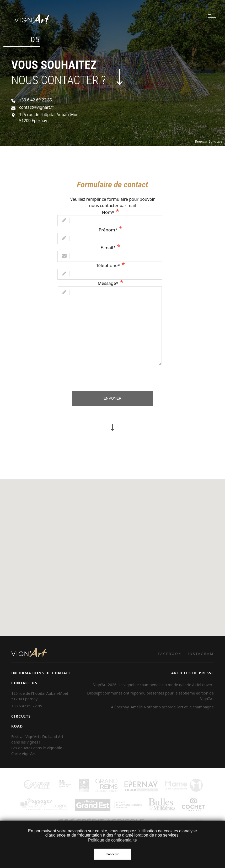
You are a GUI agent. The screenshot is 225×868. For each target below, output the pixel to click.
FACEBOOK (170, 654)
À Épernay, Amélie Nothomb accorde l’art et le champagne (162, 707)
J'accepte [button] (113, 854)
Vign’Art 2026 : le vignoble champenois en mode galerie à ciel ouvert (154, 685)
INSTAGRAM (201, 654)
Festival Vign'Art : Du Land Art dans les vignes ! (37, 739)
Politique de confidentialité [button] (112, 840)
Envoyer (112, 398)
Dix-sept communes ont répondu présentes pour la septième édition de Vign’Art (150, 696)
